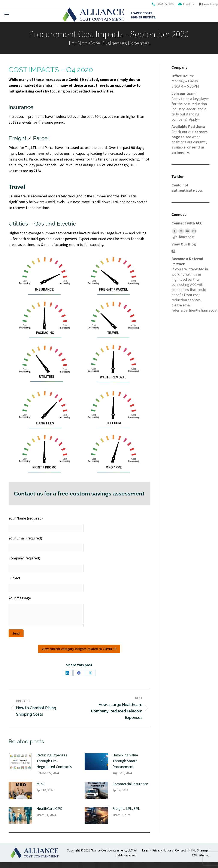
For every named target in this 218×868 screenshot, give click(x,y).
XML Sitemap (201, 855)
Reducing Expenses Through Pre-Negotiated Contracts (54, 761)
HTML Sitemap (198, 850)
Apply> (194, 119)
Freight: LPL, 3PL (126, 808)
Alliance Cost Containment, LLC (112, 850)
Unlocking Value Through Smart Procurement (125, 761)
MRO (40, 784)
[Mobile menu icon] (7, 15)
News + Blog (210, 4)
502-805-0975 (165, 4)
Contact (181, 850)
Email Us (188, 4)
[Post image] (20, 762)
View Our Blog (184, 244)
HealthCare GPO (49, 808)
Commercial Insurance (130, 784)
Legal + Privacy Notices (158, 850)
